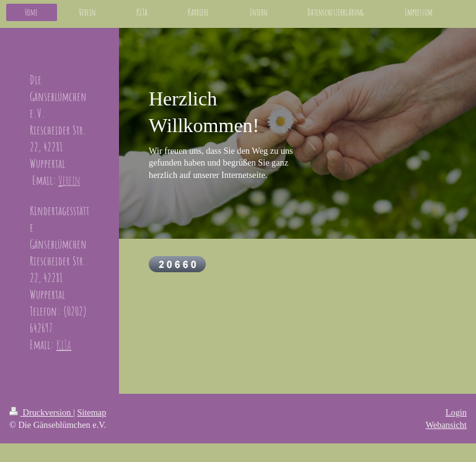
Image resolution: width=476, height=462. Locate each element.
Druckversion (41, 412)
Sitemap (91, 412)
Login (456, 412)
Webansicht (446, 425)
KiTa (64, 344)
